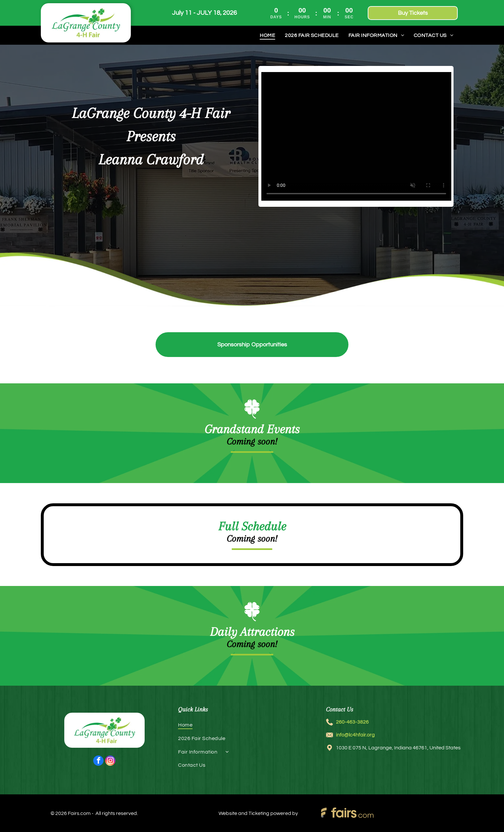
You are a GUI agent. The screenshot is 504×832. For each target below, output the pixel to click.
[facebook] (98, 761)
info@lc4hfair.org (355, 735)
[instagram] (110, 761)
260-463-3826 (352, 722)
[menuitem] (267, 35)
